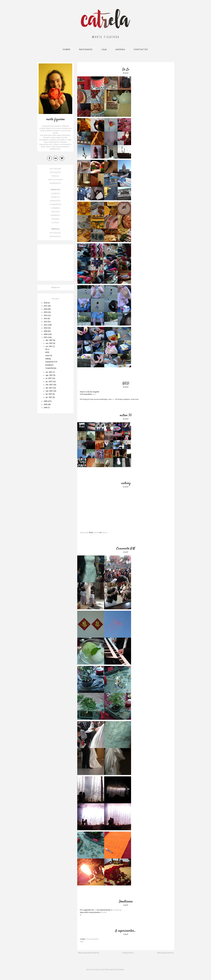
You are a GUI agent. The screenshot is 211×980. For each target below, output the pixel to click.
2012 (46, 322)
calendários (55, 204)
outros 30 (126, 415)
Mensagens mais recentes (88, 953)
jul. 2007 (49, 378)
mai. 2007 (49, 385)
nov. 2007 (49, 343)
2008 (46, 334)
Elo (95, 910)
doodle (104, 912)
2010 (46, 328)
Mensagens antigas (165, 953)
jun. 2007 (49, 382)
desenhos (55, 215)
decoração (55, 233)
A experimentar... (126, 931)
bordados (55, 201)
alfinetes (55, 193)
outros (55, 223)
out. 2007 (49, 346)
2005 (46, 404)
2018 (46, 303)
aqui (94, 394)
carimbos (55, 208)
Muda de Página (117, 970)
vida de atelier (55, 180)
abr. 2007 (49, 388)
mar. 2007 (49, 391)
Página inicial (128, 953)
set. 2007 (49, 372)
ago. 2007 (49, 375)
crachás (55, 212)
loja (104, 49)
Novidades (86, 49)
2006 (46, 401)
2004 (46, 408)
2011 (46, 325)
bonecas (55, 197)
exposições (55, 172)
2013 (46, 319)
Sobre (67, 49)
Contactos (141, 49)
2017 (46, 306)
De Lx (126, 69)
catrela (96, 532)
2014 (46, 315)
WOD (126, 383)
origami (55, 219)
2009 (46, 331)
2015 (46, 312)
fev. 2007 (49, 394)
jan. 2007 (49, 397)
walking (126, 483)
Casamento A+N (126, 549)
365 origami (55, 169)
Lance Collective (101, 970)
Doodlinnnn (126, 902)
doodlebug (117, 910)
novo (87, 939)
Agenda (120, 49)
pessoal (55, 176)
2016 (46, 309)
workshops (55, 183)
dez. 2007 (49, 340)
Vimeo (105, 532)
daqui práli (84, 532)
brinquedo (94, 939)
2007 (46, 337)
